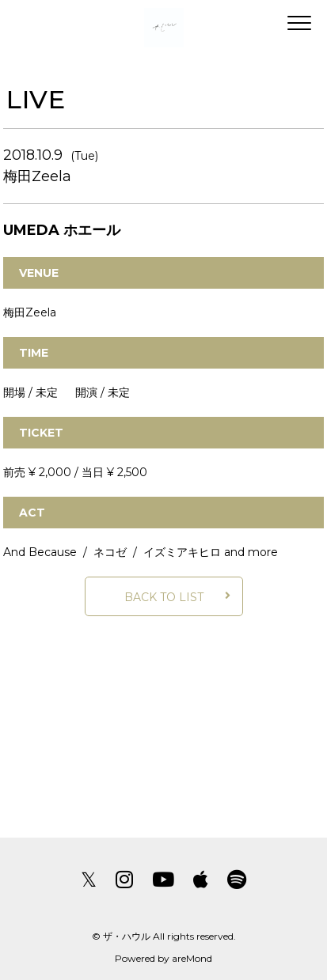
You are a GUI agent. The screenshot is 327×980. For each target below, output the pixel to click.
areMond (192, 958)
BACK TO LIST (164, 597)
